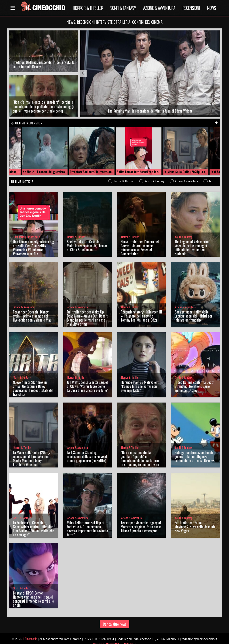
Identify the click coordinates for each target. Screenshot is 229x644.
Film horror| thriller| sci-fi (27, 230)
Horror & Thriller (88, 8)
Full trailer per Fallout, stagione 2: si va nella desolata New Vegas (195, 520)
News (211, 8)
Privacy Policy (114, 637)
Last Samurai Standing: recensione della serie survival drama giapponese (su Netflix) (87, 450)
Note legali (130, 637)
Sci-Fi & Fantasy (123, 8)
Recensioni (191, 8)
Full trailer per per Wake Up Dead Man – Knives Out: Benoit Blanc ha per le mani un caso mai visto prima (87, 311)
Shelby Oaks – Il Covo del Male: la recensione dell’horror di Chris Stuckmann (87, 239)
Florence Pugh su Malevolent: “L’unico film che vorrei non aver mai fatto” (140, 380)
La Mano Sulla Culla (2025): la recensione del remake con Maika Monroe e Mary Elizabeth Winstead (33, 452)
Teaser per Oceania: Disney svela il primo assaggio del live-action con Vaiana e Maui (33, 309)
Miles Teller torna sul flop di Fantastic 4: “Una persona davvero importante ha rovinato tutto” (87, 522)
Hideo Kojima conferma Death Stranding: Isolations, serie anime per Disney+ (194, 380)
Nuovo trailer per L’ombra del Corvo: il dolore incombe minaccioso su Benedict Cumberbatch (140, 241)
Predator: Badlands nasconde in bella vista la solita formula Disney (44, 61)
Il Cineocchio (30, 632)
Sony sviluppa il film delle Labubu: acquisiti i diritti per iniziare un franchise (193, 309)
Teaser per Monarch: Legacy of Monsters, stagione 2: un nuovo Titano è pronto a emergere (141, 520)
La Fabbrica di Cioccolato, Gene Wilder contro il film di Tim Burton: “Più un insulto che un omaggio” (34, 522)
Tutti (212, 175)
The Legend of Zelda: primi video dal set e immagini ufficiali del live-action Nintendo (192, 241)
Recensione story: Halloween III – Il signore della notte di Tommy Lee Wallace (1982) (141, 309)
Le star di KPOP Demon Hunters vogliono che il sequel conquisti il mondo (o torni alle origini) (33, 593)
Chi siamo (99, 637)
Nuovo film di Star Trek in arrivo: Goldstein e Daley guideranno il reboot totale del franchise (33, 382)
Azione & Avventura (159, 8)
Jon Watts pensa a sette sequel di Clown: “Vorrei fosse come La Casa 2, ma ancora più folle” (88, 380)
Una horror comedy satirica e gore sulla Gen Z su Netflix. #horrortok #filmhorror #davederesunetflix (33, 241)
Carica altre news (115, 617)
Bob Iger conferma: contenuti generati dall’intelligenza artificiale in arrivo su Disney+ (194, 450)
